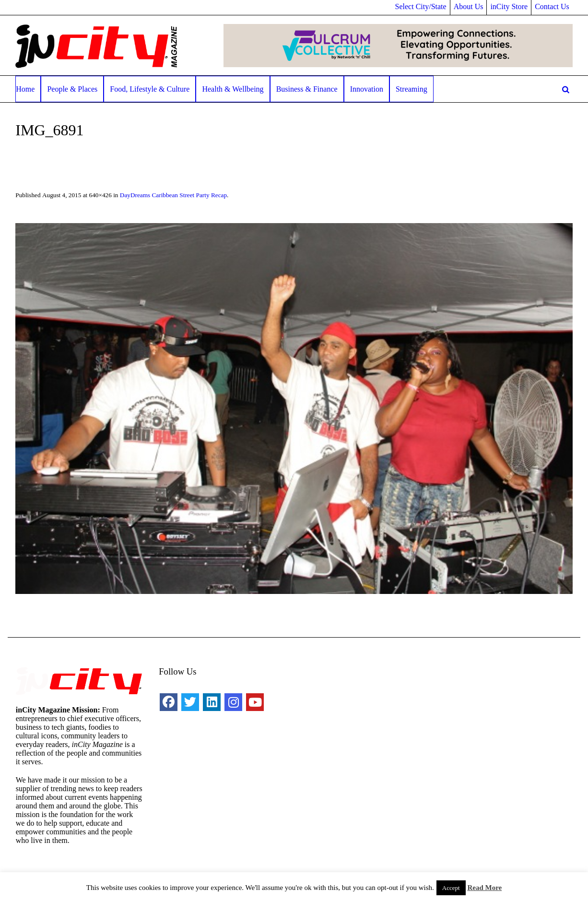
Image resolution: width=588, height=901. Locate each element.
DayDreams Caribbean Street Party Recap (173, 195)
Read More (484, 888)
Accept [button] (451, 888)
